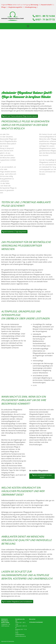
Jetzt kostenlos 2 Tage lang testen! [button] (14, 232)
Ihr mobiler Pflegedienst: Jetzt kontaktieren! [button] (17, 602)
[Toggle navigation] (28, 26)
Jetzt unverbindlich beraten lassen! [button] (42, 476)
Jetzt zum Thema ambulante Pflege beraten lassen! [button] (20, 116)
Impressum (4, 641)
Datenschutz (11, 641)
